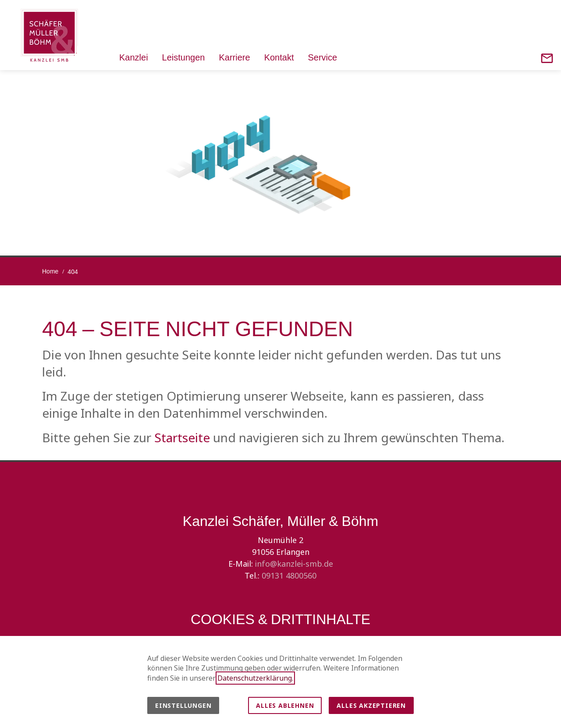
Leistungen (184, 57)
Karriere (234, 57)
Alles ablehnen (285, 705)
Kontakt (279, 57)
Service (322, 57)
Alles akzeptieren (371, 705)
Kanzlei (134, 57)
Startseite (182, 437)
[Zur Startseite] (49, 35)
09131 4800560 (289, 575)
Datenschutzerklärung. (255, 678)
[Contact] (547, 58)
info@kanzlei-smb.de (294, 564)
